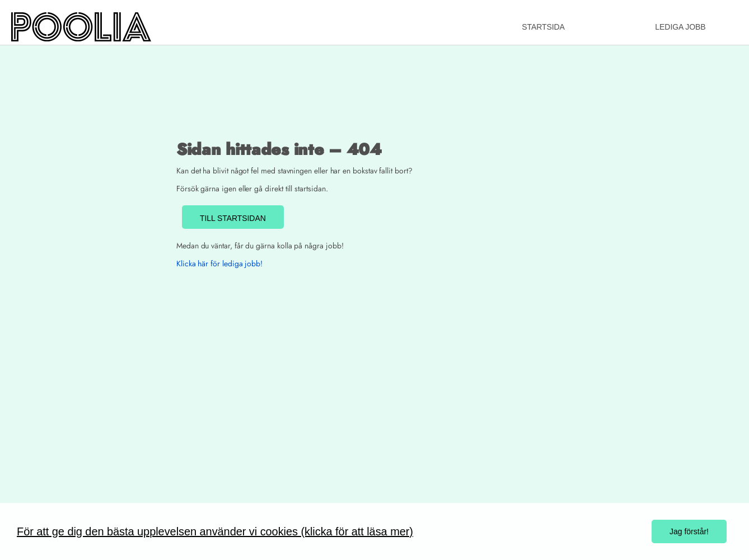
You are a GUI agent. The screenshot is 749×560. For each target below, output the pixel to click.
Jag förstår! (689, 531)
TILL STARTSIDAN (233, 218)
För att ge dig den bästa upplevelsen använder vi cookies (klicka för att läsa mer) (215, 531)
